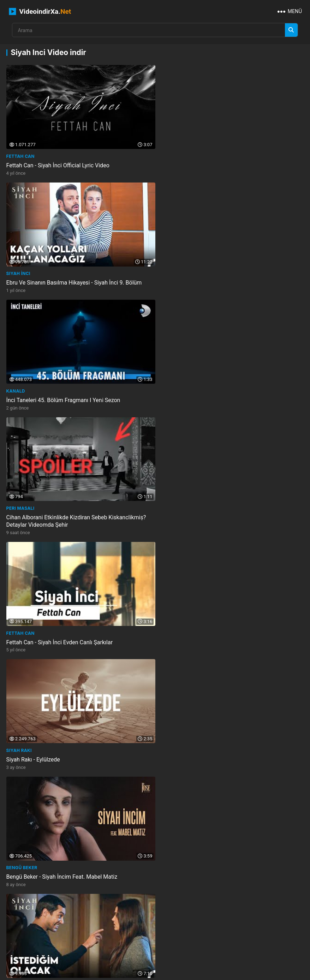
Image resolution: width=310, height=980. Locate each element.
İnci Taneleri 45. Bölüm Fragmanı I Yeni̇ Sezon (63, 279)
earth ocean (259, 918)
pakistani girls (171, 918)
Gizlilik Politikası (140, 972)
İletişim (109, 972)
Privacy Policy (179, 972)
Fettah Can (20, 154)
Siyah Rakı (169, 392)
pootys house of (66, 930)
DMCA (207, 972)
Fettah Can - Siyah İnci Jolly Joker (48, 640)
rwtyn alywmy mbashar (258, 930)
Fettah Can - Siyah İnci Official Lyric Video (58, 163)
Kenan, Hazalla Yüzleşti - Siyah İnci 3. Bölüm (211, 755)
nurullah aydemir (29, 631)
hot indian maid (274, 906)
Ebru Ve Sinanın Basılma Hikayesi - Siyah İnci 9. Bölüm (224, 163)
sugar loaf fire (26, 906)
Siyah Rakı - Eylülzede (183, 402)
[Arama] (291, 30)
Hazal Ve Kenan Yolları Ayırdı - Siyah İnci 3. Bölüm (68, 755)
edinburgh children (164, 930)
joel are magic (130, 918)
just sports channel (185, 906)
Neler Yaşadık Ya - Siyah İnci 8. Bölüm (203, 640)
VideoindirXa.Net (153, 961)
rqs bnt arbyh (209, 930)
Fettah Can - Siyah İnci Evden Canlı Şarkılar (60, 402)
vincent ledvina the (216, 918)
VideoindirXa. (40, 11)
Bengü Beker (22, 508)
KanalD (16, 270)
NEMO (186, 961)
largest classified (86, 918)
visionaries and (232, 906)
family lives (102, 906)
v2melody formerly (30, 942)
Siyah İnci (168, 154)
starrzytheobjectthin (33, 918)
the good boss (66, 906)
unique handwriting (113, 930)
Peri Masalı (171, 270)
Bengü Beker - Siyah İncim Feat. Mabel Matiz (62, 517)
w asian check (24, 930)
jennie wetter (139, 906)
